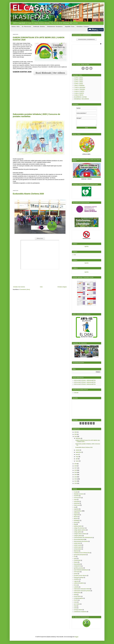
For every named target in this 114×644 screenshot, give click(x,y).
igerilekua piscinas (79, 568)
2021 (76, 434)
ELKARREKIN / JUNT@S (80, 97)
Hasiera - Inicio (16, 26)
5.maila (76, 492)
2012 (76, 479)
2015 (76, 472)
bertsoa (76, 522)
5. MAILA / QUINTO (79, 93)
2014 (76, 475)
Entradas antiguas (62, 287)
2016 (76, 470)
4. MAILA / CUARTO (79, 91)
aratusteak (77, 501)
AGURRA (76, 496)
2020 (76, 436)
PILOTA (76, 600)
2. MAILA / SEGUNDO (80, 87)
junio (77, 454)
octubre (78, 450)
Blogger (76, 637)
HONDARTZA (77, 566)
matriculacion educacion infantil (82, 589)
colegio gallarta (78, 532)
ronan (75, 602)
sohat (75, 608)
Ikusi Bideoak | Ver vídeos (50, 73)
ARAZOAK (77, 503)
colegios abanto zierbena (80, 534)
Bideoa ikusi (40, 238)
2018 (76, 466)
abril (77, 459)
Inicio (41, 287)
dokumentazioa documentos (81, 541)
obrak (75, 595)
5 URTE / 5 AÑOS (78, 84)
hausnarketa (77, 564)
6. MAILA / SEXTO (79, 95)
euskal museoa (78, 545)
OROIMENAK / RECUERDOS (81, 99)
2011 (76, 481)
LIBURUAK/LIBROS (79, 583)
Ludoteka (76, 587)
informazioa (77, 572)
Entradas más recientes (19, 287)
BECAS (76, 517)
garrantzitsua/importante (80, 555)
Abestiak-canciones (79, 494)
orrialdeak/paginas (79, 598)
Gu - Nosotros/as (26, 26)
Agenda (86, 246)
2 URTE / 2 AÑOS (78, 78)
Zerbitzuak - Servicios (39, 26)
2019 (76, 464)
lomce (75, 585)
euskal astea (77, 543)
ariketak (76, 513)
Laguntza (76, 581)
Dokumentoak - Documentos (55, 26)
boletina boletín (78, 526)
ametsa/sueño (78, 498)
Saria (75, 606)
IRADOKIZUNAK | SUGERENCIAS (86, 39)
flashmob (76, 551)
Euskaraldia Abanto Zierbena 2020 (28, 194)
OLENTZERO (77, 596)
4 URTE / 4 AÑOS (78, 82)
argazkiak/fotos (78, 511)
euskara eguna (78, 547)
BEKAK (76, 519)
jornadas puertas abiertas (80, 576)
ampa (75, 500)
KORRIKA (77, 579)
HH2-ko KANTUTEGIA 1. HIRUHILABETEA (85, 380)
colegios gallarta (78, 536)
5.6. (75, 255)
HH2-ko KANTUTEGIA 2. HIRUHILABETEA (85, 382)
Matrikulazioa (77, 593)
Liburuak (76, 393)
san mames (77, 604)
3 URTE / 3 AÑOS (78, 80)
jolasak (76, 574)
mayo (77, 457)
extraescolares (78, 549)
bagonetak (77, 515)
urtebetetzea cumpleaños (80, 612)
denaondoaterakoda (79, 539)
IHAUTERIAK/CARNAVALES (81, 570)
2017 (76, 468)
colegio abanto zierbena (80, 530)
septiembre (79, 452)
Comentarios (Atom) (25, 289)
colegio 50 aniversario (79, 528)
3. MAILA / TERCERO (79, 89)
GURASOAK (77, 560)
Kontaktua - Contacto (83, 26)
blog (75, 524)
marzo (77, 461)
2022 (76, 432)
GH (75, 557)
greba (75, 558)
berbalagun (77, 520)
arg (75, 507)
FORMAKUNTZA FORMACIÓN (82, 553)
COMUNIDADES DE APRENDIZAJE (83, 538)
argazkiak (76, 509)
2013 (76, 477)
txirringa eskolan (78, 610)
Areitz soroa (77, 505)
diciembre (78, 438)
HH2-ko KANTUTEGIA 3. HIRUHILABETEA (85, 384)
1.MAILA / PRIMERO (79, 86)
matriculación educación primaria (82, 591)
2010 (76, 483)
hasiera (76, 562)
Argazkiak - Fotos (70, 26)
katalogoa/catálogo (79, 577)
